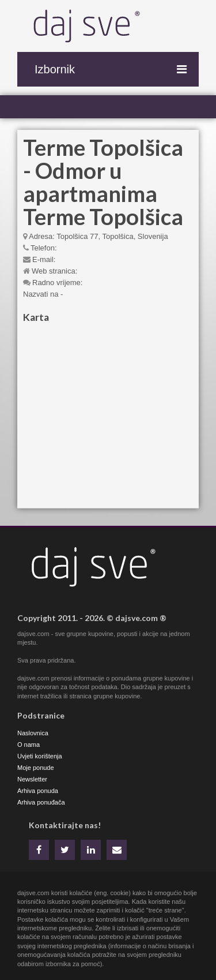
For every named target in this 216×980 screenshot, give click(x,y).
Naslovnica (33, 733)
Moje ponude (36, 768)
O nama (29, 745)
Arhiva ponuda (38, 791)
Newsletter (32, 779)
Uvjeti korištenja (40, 756)
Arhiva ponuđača (41, 802)
